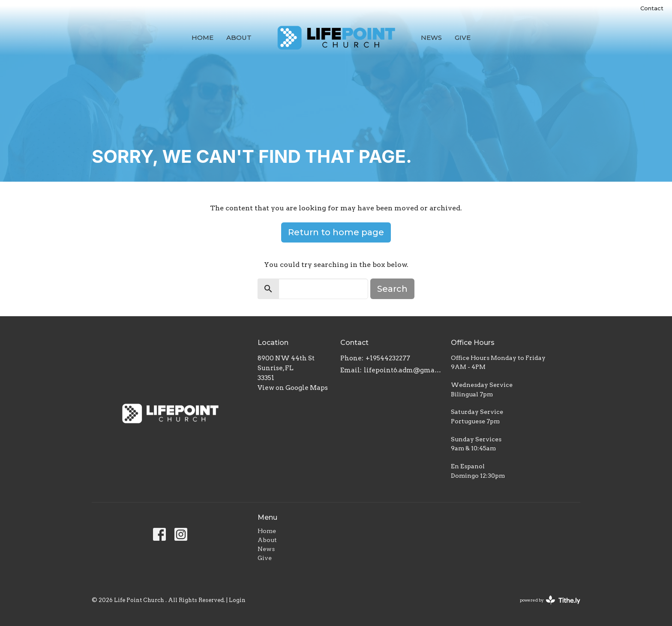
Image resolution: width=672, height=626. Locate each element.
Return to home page (336, 232)
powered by (550, 600)
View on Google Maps (293, 388)
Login (237, 600)
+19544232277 (388, 358)
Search (392, 289)
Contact (652, 8)
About (239, 37)
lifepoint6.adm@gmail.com (403, 370)
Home (202, 37)
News (431, 37)
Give (463, 37)
